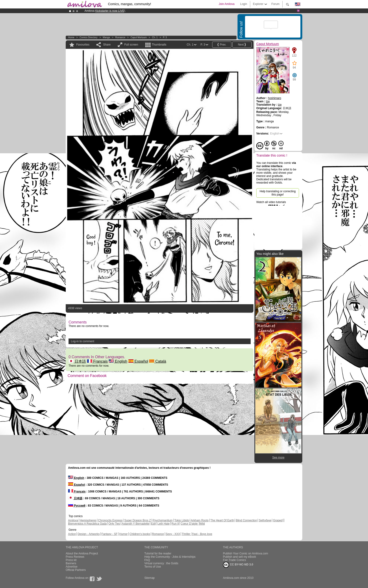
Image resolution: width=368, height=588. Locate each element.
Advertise (72, 567)
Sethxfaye (265, 520)
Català (158, 361)
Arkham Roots (200, 520)
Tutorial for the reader (158, 553)
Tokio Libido (182, 520)
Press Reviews (75, 557)
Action (72, 534)
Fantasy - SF (109, 534)
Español (138, 361)
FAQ (147, 560)
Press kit (71, 560)
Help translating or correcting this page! (278, 193)
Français (97, 361)
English (118, 361)
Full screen (131, 45)
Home (71, 37)
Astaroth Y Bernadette (136, 524)
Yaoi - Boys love (202, 534)
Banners (71, 563)
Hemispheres (88, 520)
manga (106, 37)
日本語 (77, 361)
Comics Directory (88, 37)
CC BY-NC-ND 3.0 (238, 565)
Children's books (140, 534)
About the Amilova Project (82, 553)
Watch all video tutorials (271, 202)
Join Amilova (227, 4)
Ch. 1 (155, 37)
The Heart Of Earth (222, 520)
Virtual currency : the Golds (161, 563)
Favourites (83, 45)
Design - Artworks (89, 534)
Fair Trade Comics (234, 560)
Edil (153, 524)
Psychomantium (163, 520)
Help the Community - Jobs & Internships (170, 557)
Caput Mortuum (139, 37)
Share (107, 45)
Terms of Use (153, 567)
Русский (77, 506)
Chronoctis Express (110, 520)
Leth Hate (164, 524)
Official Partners (76, 570)
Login (243, 4)
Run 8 (175, 524)
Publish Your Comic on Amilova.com (245, 553)
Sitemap (149, 578)
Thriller (186, 534)
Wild (202, 524)
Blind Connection (247, 520)
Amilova (73, 520)
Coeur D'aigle (190, 524)
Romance (120, 37)
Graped (278, 520)
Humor (123, 534)
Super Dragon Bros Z (137, 520)
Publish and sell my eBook (240, 557)
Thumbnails (159, 45)
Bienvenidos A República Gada (87, 524)
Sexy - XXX (173, 534)
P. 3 (165, 37)
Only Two (114, 524)
